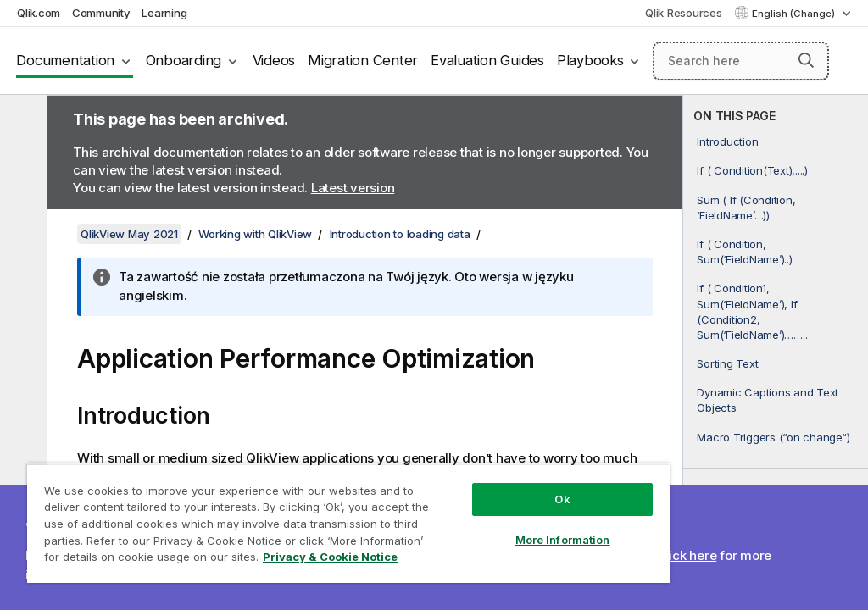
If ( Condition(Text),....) (752, 170)
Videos (274, 60)
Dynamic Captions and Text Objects (768, 400)
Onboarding (184, 60)
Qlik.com (39, 13)
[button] (806, 60)
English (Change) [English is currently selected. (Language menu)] (795, 14)
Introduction (727, 141)
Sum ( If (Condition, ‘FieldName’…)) (746, 208)
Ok (562, 499)
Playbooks (590, 60)
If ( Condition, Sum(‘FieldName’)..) (744, 252)
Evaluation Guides (487, 60)
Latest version (353, 188)
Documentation (65, 60)
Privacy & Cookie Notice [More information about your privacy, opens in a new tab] (330, 557)
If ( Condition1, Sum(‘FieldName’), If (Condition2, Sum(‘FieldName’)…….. (752, 311)
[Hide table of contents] (21, 121)
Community (101, 13)
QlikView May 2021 (129, 234)
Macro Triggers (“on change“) (773, 437)
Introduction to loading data (400, 234)
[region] (348, 523)
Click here (687, 555)
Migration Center (363, 60)
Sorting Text (727, 363)
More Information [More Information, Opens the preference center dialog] (563, 540)
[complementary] (776, 352)
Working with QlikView (255, 234)
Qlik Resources (684, 13)
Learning (164, 13)
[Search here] (741, 61)
